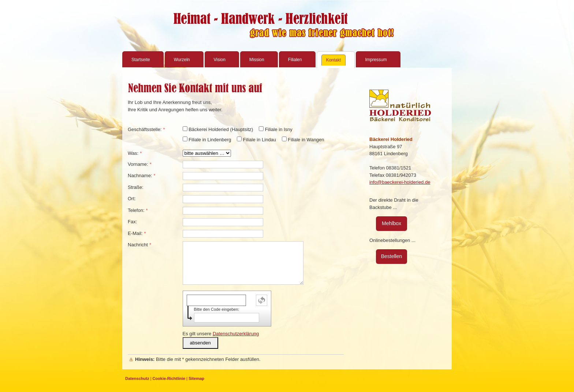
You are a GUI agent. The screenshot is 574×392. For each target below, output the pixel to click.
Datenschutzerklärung (236, 334)
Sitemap (196, 378)
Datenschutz (137, 378)
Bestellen (392, 256)
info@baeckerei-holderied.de (400, 182)
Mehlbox (392, 223)
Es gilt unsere (221, 334)
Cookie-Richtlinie (169, 378)
